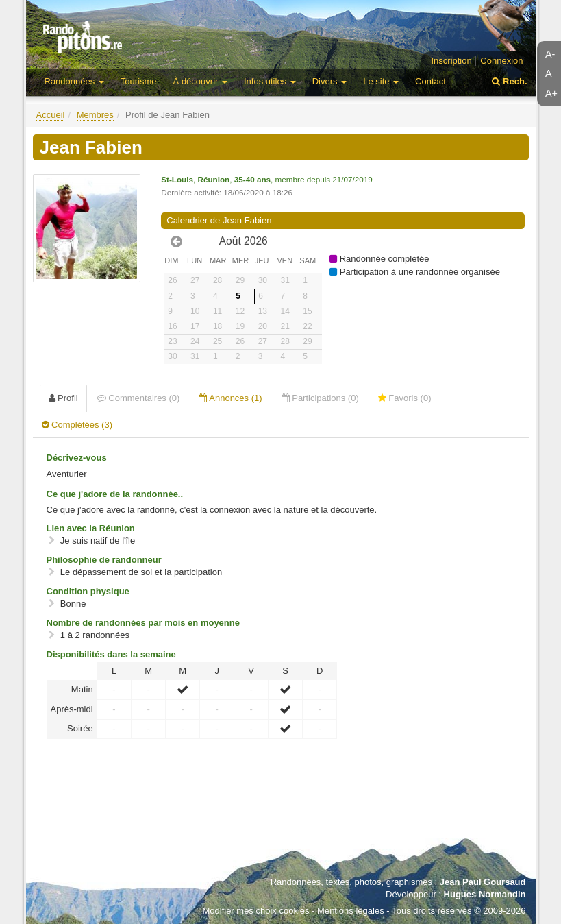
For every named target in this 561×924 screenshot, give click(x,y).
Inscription (451, 61)
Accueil (51, 115)
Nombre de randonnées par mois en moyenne (143, 623)
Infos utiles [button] (270, 81)
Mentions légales (351, 911)
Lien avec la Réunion (91, 528)
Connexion (501, 61)
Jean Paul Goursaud (483, 882)
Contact (431, 81)
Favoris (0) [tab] (405, 398)
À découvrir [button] (200, 81)
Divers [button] (329, 81)
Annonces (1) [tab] (230, 398)
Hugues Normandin (485, 894)
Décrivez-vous (77, 458)
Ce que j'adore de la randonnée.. (115, 494)
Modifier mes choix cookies (255, 911)
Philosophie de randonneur (104, 560)
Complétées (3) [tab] (77, 425)
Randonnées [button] (74, 81)
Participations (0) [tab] (320, 398)
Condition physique (88, 591)
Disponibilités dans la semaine (111, 654)
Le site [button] (381, 81)
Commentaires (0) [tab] (139, 398)
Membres (95, 115)
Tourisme (139, 81)
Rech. (509, 81)
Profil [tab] (63, 398)
